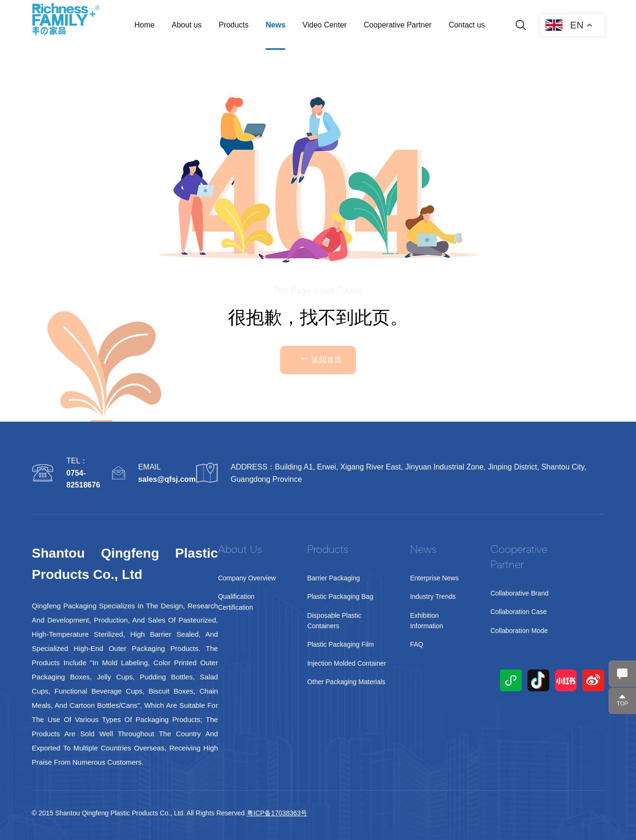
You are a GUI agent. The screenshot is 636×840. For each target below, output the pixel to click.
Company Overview (247, 578)
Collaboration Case (519, 612)
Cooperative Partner (397, 25)
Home (145, 25)
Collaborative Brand (520, 593)
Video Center (324, 25)
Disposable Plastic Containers (334, 621)
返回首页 (320, 359)
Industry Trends (433, 596)
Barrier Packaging (333, 578)
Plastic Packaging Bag (340, 596)
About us (186, 25)
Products (233, 25)
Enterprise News (434, 578)
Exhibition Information (427, 621)
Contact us (467, 25)
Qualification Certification (236, 602)
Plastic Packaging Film (341, 644)
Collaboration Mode (519, 631)
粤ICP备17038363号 (277, 813)
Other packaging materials (346, 682)
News (276, 25)
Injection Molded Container (347, 663)
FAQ (417, 644)
